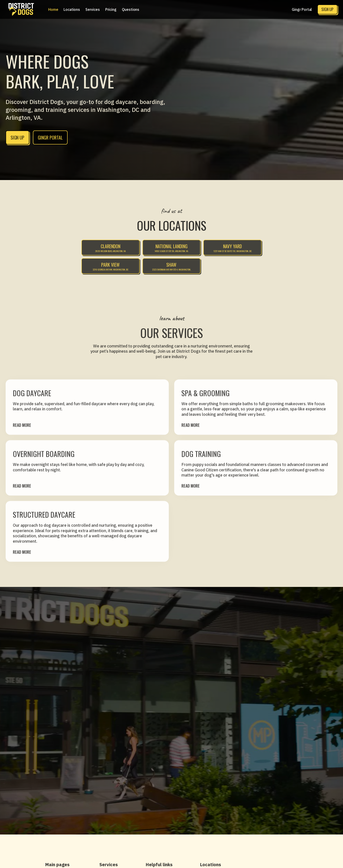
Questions (131, 9)
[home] (21, 9)
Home (53, 9)
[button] (72, 9)
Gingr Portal (302, 9)
